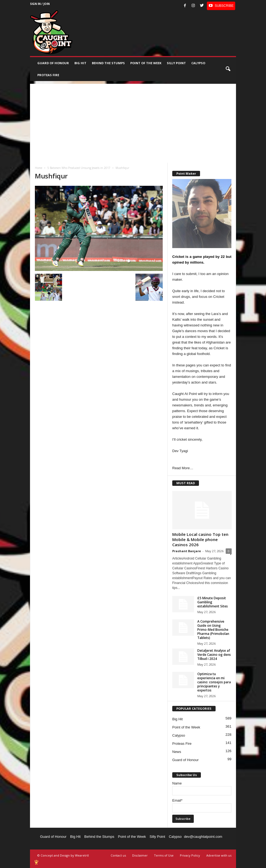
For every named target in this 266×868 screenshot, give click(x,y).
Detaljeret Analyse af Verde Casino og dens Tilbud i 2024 (214, 655)
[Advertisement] (133, 122)
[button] (228, 69)
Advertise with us (219, 855)
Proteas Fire (48, 75)
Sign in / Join (40, 4)
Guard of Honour (53, 63)
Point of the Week (146, 63)
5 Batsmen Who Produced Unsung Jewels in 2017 (79, 168)
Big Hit (80, 63)
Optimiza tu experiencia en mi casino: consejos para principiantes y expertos (214, 682)
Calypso (198, 63)
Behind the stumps (108, 63)
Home (39, 168)
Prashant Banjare (187, 551)
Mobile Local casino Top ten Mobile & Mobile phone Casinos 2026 (200, 539)
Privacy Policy (190, 855)
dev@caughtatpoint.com (203, 837)
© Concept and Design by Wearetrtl (63, 855)
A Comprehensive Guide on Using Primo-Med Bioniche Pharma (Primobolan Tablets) (213, 630)
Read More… (183, 468)
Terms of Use (164, 855)
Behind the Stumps (99, 837)
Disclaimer (140, 855)
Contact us (118, 855)
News (177, 752)
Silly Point (176, 63)
